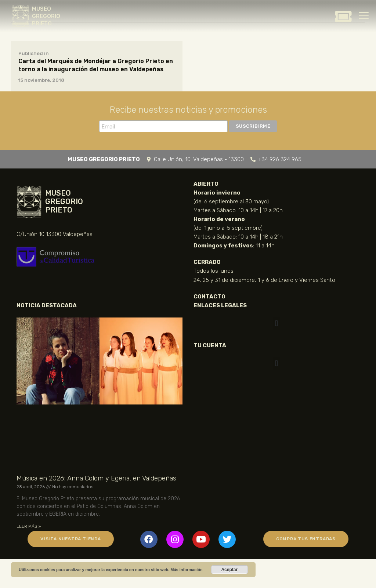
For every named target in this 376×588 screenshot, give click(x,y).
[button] (276, 324)
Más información (186, 570)
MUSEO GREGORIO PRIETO (46, 16)
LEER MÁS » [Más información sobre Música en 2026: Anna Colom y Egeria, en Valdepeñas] (29, 526)
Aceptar (229, 570)
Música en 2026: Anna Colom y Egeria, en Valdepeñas (96, 478)
